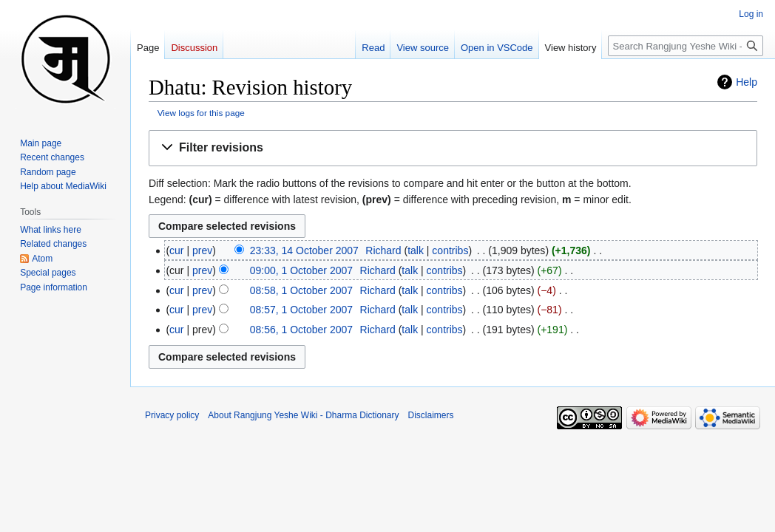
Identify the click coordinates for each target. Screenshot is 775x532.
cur (176, 250)
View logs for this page (201, 113)
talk (416, 250)
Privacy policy (172, 415)
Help (747, 82)
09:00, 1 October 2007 (301, 270)
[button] (453, 148)
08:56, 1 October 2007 (301, 330)
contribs (450, 250)
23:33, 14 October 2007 (304, 250)
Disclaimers (431, 415)
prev (202, 250)
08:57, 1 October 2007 (301, 310)
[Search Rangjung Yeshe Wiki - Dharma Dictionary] (686, 46)
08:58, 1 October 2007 (301, 290)
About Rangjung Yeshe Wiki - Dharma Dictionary (303, 415)
